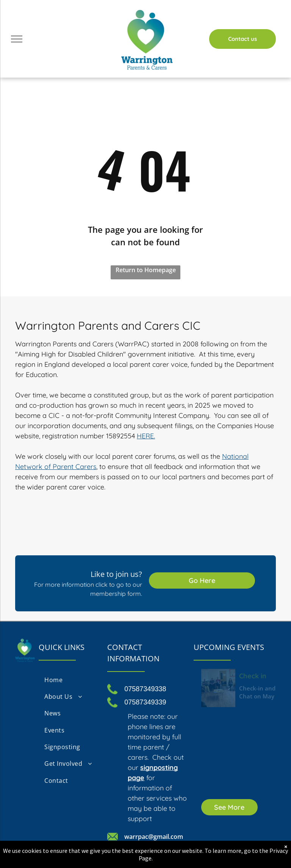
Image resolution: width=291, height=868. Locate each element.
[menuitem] (69, 679)
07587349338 (145, 689)
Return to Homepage (146, 270)
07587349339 (145, 702)
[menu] (17, 39)
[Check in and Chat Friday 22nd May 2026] (218, 688)
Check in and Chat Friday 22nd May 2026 (258, 675)
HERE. (146, 436)
